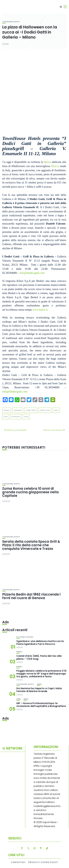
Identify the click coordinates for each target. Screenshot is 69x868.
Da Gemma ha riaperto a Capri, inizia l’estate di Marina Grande (39, 690)
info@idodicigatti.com (15, 391)
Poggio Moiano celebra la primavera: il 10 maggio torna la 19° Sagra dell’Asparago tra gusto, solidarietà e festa (41, 674)
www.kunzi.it (40, 310)
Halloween (18, 410)
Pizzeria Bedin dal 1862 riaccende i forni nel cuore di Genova (31, 596)
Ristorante (16, 417)
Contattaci (18, 862)
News (39, 684)
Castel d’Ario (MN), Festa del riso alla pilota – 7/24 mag (39, 657)
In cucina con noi (25, 637)
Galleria (7, 410)
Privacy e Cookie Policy (43, 862)
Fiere (18, 699)
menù (56, 410)
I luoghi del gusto (11, 22)
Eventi (19, 652)
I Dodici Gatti (31, 410)
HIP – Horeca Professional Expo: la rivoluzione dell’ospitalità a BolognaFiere (41, 705)
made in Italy (45, 410)
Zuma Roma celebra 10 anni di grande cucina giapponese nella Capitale (30, 492)
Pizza (6, 417)
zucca (26, 417)
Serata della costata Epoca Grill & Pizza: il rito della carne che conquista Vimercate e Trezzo (31, 545)
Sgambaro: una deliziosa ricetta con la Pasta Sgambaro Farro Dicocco (40, 643)
